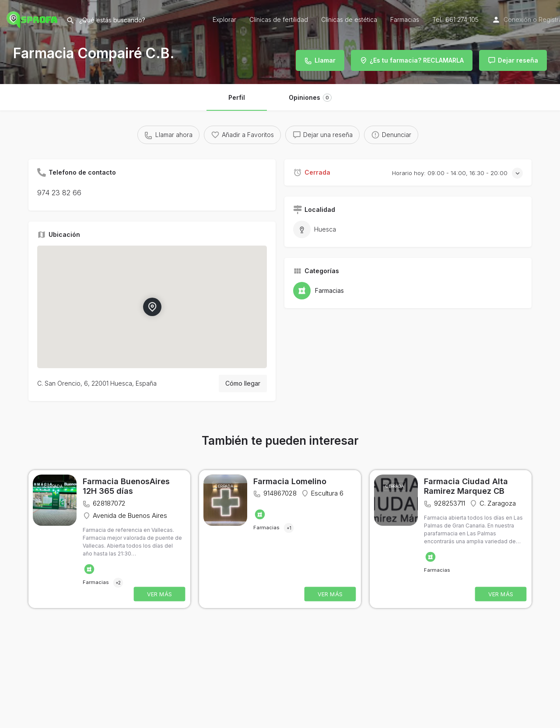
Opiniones (310, 98)
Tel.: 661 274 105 (455, 19)
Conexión (517, 19)
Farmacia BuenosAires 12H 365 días (126, 486)
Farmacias (405, 19)
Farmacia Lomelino (290, 481)
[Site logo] (33, 19)
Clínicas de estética (349, 19)
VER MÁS (160, 594)
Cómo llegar (243, 383)
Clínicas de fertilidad (279, 19)
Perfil (237, 97)
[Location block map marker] (152, 307)
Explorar (224, 19)
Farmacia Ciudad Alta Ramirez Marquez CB (466, 486)
